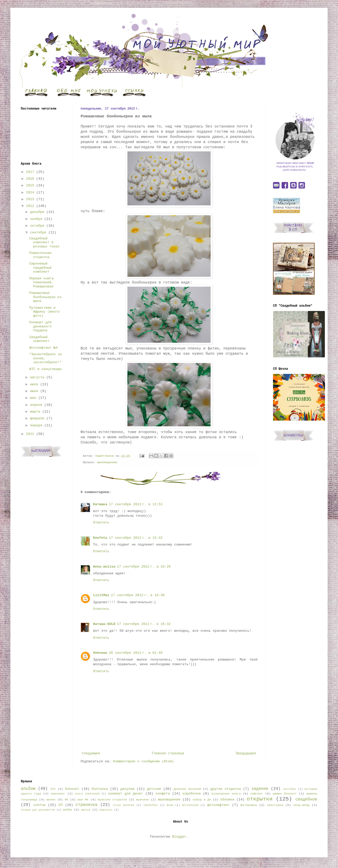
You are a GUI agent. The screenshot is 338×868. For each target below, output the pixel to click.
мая (33, 398)
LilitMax (101, 595)
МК (67, 800)
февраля (37, 418)
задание (260, 789)
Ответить (101, 523)
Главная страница (168, 753)
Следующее (91, 753)
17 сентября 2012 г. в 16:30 (138, 595)
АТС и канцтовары (45, 369)
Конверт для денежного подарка (40, 326)
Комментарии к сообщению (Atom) (144, 761)
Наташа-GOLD (104, 624)
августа (37, 377)
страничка (86, 805)
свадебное (306, 799)
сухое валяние (124, 805)
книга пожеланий (87, 794)
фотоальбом (190, 805)
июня (34, 391)
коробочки (192, 794)
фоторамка (249, 805)
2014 (30, 193)
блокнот (72, 789)
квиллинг (58, 794)
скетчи (39, 805)
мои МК (83, 800)
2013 (30, 199)
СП (61, 805)
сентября (38, 233)
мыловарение (107, 462)
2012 (30, 206)
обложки (227, 800)
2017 (30, 172)
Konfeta (100, 538)
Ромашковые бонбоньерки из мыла (45, 297)
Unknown (100, 653)
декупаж (128, 789)
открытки (259, 799)
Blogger (179, 837)
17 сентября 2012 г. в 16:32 (144, 624)
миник (51, 800)
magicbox (106, 810)
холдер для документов (38, 810)
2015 (30, 186)
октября (37, 226)
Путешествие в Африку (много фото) (44, 312)
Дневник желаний (187, 789)
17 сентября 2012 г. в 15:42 (136, 538)
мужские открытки (112, 800)
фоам (170, 805)
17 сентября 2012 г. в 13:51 (136, 504)
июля (34, 384)
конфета (163, 794)
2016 (30, 179)
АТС (53, 789)
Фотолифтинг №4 (43, 348)
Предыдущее (246, 753)
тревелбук (151, 805)
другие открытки (226, 789)
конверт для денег (126, 794)
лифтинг (257, 794)
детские (154, 789)
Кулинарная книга (226, 794)
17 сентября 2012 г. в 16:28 (144, 567)
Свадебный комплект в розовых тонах (44, 243)
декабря (37, 212)
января (36, 425)
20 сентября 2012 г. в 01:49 (136, 653)
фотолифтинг (218, 805)
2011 (30, 434)
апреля (36, 405)
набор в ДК (202, 800)
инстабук (290, 789)
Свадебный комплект (39, 339)
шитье (86, 810)
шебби (67, 810)
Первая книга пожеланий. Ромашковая (41, 282)
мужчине (143, 800)
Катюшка (100, 504)
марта (35, 412)
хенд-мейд (301, 805)
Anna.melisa (104, 567)
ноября (36, 219)
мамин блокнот (285, 794)
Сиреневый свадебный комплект (40, 268)
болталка (100, 789)
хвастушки (275, 805)
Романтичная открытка (40, 255)
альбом (28, 789)
